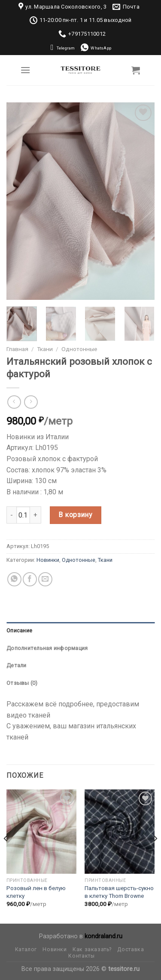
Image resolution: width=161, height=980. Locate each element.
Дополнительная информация (47, 648)
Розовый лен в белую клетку (36, 892)
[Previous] (6, 856)
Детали (17, 665)
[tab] (80, 631)
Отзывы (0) (22, 683)
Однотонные (79, 349)
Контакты (81, 956)
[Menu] (25, 70)
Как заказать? (92, 949)
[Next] (155, 856)
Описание (19, 630)
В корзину (75, 515)
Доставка (131, 949)
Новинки (48, 560)
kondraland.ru (103, 936)
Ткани (45, 349)
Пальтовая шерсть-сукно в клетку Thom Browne (119, 892)
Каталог (26, 949)
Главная (17, 349)
